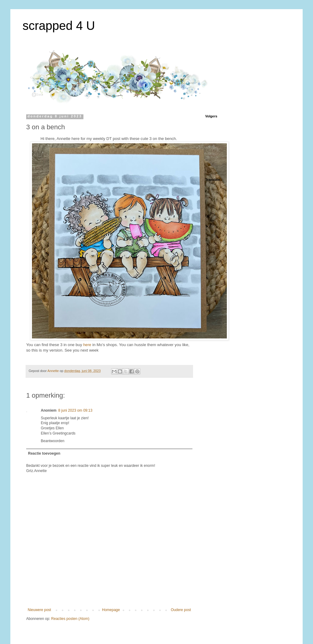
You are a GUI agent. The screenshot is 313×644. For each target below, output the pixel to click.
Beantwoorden (53, 441)
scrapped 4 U (59, 26)
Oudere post (181, 610)
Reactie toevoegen (44, 453)
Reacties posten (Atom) (70, 619)
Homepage (111, 610)
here (87, 345)
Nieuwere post (39, 610)
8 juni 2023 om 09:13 (75, 410)
